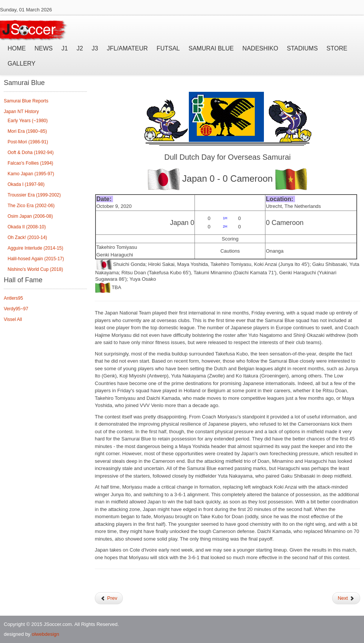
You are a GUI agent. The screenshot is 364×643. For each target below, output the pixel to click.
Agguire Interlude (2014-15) (35, 248)
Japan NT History (21, 112)
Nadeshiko (260, 48)
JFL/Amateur (127, 48)
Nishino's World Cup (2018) (35, 269)
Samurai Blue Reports (26, 101)
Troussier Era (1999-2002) (34, 195)
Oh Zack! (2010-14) (27, 237)
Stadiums (302, 48)
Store (337, 48)
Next (346, 598)
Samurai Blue (211, 48)
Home (17, 48)
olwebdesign (45, 634)
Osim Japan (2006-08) (30, 216)
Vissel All (13, 319)
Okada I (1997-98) (26, 184)
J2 (80, 48)
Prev (109, 598)
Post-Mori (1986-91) (28, 142)
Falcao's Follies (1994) (30, 163)
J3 (95, 48)
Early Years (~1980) (28, 121)
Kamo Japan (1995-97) (31, 174)
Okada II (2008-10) (27, 227)
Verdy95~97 (16, 309)
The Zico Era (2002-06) (31, 206)
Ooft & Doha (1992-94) (31, 152)
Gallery (22, 64)
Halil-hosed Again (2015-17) (36, 259)
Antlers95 (13, 298)
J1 (65, 48)
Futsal (168, 48)
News (44, 48)
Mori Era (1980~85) (27, 131)
